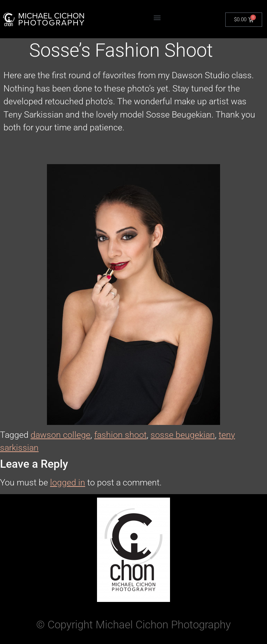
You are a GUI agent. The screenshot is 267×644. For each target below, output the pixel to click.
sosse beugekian (183, 435)
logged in (68, 482)
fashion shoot (120, 435)
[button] (157, 18)
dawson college (60, 435)
